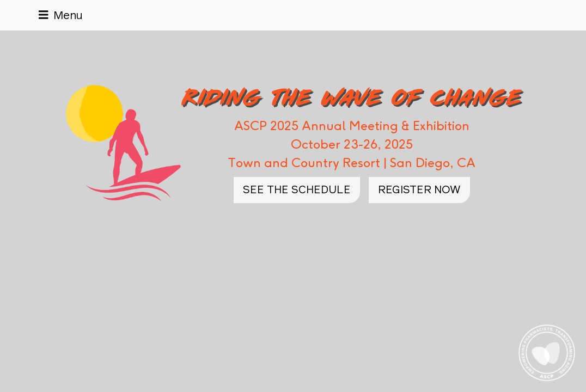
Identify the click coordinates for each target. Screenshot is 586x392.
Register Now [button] (419, 190)
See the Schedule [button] (297, 190)
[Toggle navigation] (61, 15)
